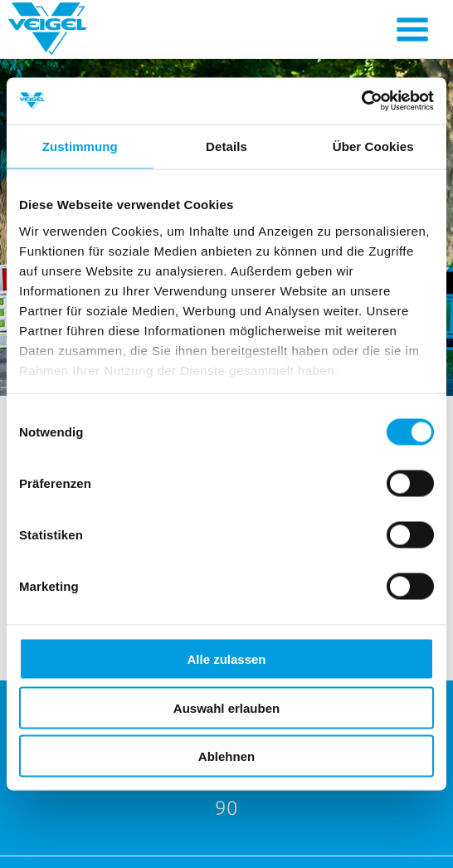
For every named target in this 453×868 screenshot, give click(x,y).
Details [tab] (226, 146)
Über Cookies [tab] (373, 146)
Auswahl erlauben (226, 707)
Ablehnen (226, 756)
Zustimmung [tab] (80, 146)
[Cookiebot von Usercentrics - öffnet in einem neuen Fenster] (361, 101)
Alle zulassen (226, 659)
